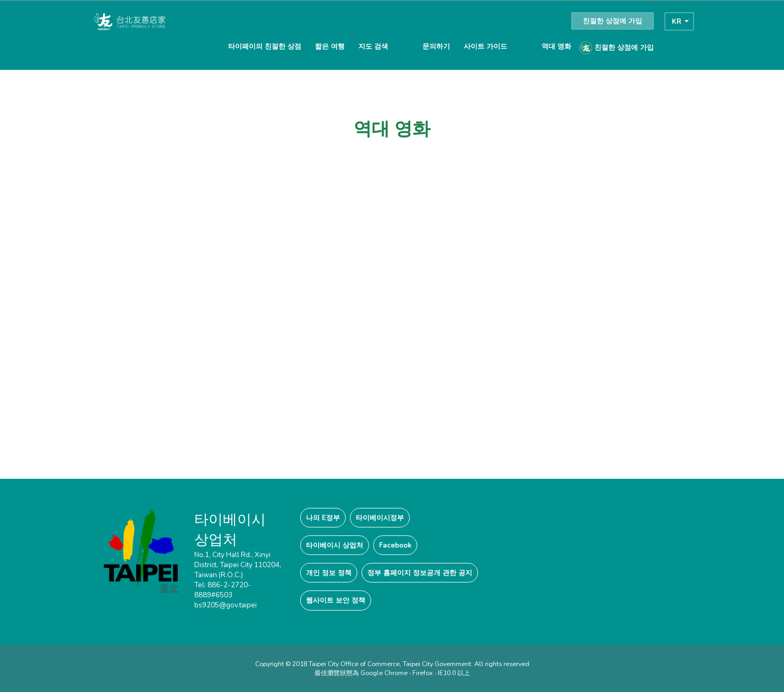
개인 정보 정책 (329, 573)
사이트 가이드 (485, 46)
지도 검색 (373, 46)
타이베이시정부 (380, 518)
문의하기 (436, 46)
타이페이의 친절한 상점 (265, 46)
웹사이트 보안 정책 (336, 600)
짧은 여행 (330, 46)
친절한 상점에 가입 (612, 21)
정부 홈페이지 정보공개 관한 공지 (420, 573)
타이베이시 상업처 (335, 545)
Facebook (395, 545)
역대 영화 (556, 46)
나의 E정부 (323, 518)
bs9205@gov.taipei (226, 605)
